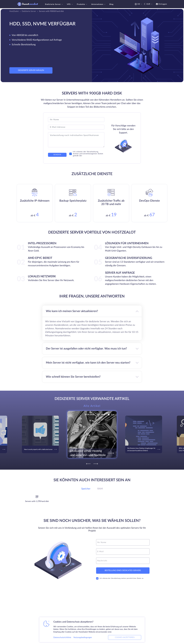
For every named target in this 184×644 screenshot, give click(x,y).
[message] (123, 561)
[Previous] (88, 464)
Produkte (82, 4)
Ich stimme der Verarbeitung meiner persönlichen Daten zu (120, 578)
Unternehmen (99, 4)
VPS (70, 4)
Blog (111, 4)
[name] (123, 542)
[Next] (96, 464)
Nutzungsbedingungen (83, 637)
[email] (123, 552)
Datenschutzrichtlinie (62, 637)
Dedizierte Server (54, 4)
